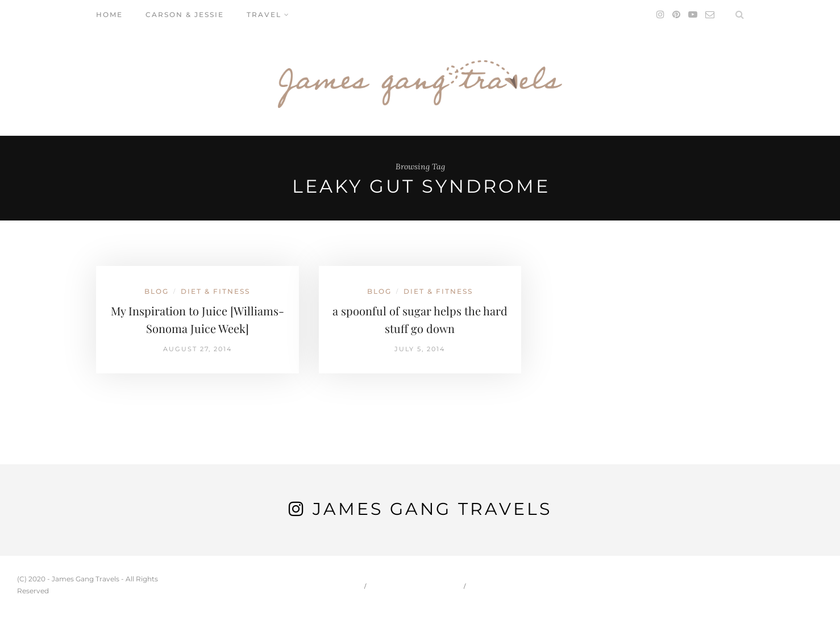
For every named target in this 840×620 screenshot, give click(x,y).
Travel (264, 14)
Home (109, 14)
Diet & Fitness (215, 291)
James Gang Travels (432, 509)
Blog (157, 291)
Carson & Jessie (185, 14)
